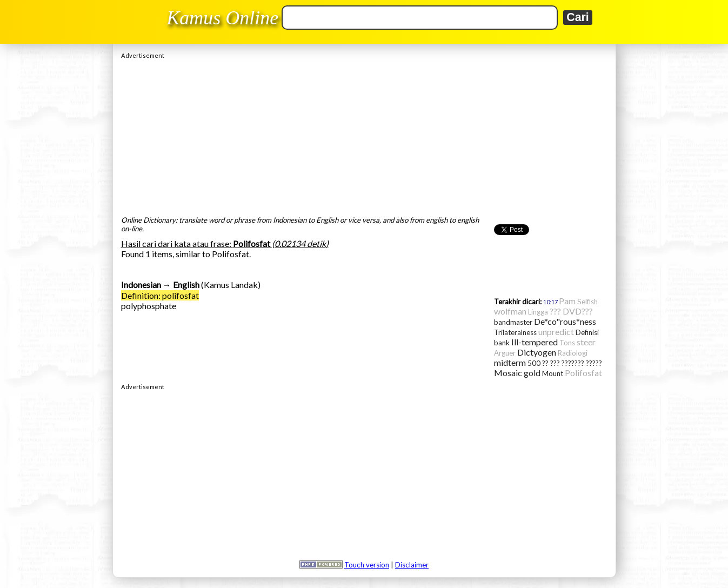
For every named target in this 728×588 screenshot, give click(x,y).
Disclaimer (412, 565)
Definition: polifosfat (160, 295)
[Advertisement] (364, 135)
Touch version (367, 565)
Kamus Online (222, 18)
